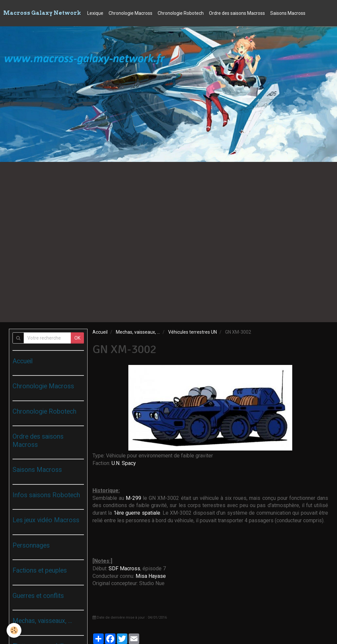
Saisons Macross (288, 13)
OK (77, 338)
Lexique (95, 13)
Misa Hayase (151, 576)
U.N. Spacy (124, 463)
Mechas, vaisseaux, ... (138, 332)
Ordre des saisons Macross (237, 13)
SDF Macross (124, 568)
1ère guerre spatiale (137, 513)
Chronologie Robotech (181, 13)
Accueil (100, 332)
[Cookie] (14, 630)
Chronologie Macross (130, 13)
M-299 (133, 498)
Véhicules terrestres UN (193, 332)
